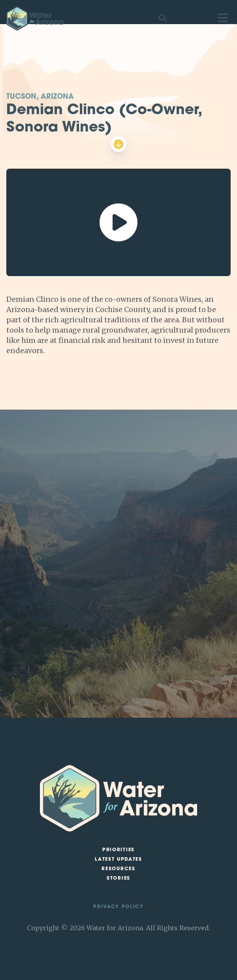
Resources (118, 869)
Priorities (118, 850)
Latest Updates (118, 860)
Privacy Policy (118, 907)
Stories (118, 878)
